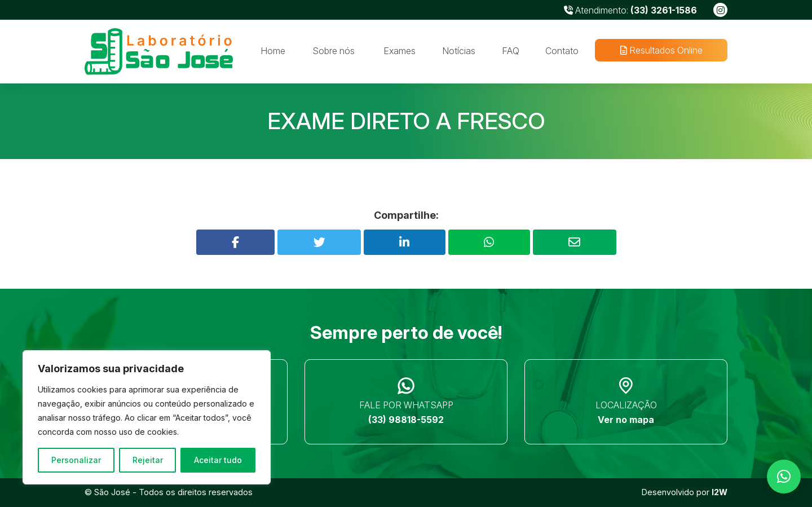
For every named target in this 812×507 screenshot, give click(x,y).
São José (112, 492)
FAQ (511, 51)
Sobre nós (334, 51)
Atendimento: (630, 10)
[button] (784, 477)
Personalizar (76, 460)
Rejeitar (148, 460)
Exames (400, 51)
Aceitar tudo (218, 460)
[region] (147, 417)
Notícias (459, 51)
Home (273, 51)
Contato (562, 51)
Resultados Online (661, 50)
